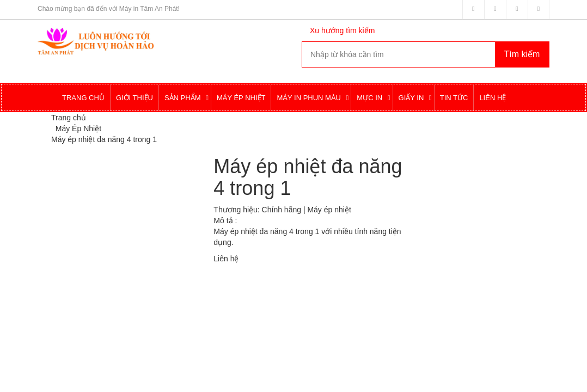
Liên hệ (226, 259)
